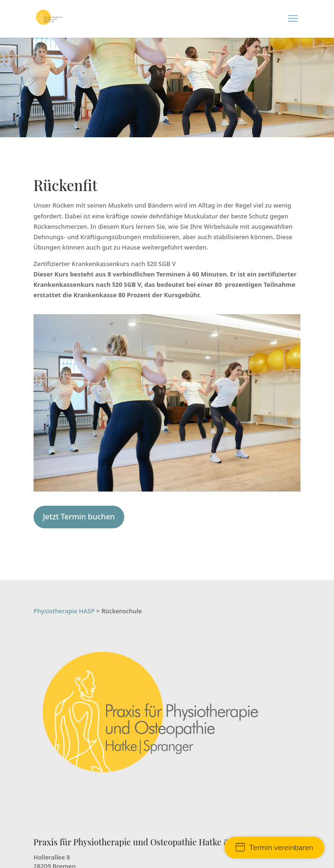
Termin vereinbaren (274, 848)
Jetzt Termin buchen (79, 517)
